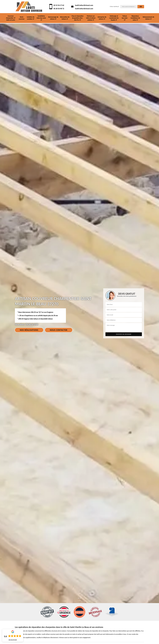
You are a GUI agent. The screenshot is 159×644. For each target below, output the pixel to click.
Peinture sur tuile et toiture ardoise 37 (91, 18)
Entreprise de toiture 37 (102, 18)
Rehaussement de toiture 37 (148, 18)
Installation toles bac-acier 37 (41, 18)
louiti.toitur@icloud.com (84, 5)
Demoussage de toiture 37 (53, 18)
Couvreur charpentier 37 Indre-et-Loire (11, 18)
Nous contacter (59, 330)
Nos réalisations (29, 330)
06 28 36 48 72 (59, 9)
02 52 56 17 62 (59, 5)
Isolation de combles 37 (31, 18)
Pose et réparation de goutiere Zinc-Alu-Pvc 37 (78, 18)
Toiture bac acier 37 (125, 18)
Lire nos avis (13, 640)
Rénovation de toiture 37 (65, 18)
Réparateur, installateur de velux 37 (135, 18)
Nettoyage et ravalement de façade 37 (114, 18)
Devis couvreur (22, 18)
